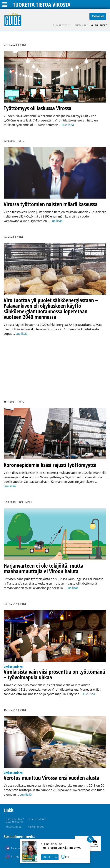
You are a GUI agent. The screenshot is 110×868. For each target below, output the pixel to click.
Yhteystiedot (13, 827)
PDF (67, 857)
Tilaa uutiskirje (62, 25)
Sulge (90, 839)
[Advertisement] (55, 366)
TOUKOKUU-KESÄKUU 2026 (61, 848)
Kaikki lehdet (99, 25)
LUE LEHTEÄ (50, 857)
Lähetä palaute (37, 819)
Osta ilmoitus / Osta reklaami (15, 820)
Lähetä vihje (81, 25)
